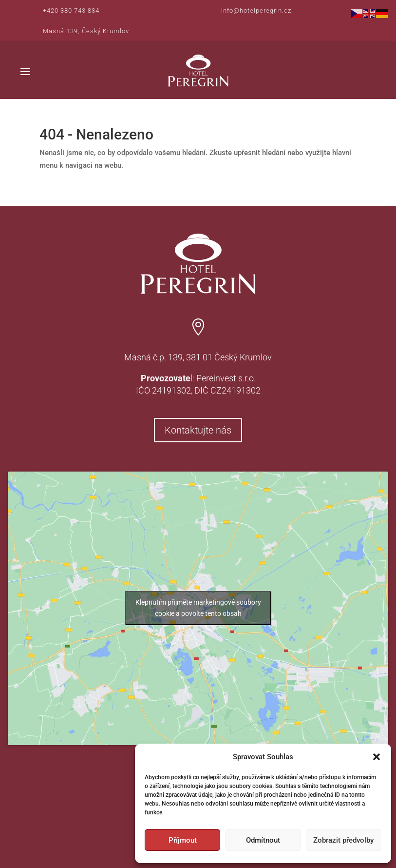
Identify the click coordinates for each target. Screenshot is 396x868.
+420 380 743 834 (71, 10)
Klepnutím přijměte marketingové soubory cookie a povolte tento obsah (198, 608)
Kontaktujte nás (198, 430)
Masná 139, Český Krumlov (86, 31)
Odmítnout (263, 840)
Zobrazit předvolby (343, 840)
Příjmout (183, 840)
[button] (377, 757)
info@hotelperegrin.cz (256, 10)
